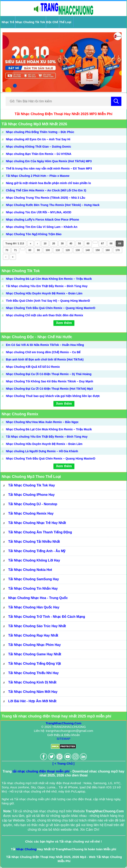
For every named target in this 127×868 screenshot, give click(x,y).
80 (30, 250)
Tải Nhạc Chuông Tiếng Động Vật (35, 664)
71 (15, 250)
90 (38, 250)
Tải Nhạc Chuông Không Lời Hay (34, 560)
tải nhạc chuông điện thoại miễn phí (41, 771)
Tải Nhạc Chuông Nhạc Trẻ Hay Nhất (37, 523)
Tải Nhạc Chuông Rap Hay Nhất (33, 635)
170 (118, 250)
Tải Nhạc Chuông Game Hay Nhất (35, 654)
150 (98, 250)
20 (54, 244)
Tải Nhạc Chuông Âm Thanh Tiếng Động (40, 532)
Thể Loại (65, 22)
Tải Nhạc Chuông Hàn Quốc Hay (34, 607)
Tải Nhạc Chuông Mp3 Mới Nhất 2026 (34, 124)
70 (7, 250)
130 (78, 250)
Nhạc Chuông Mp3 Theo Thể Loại (31, 477)
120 (68, 250)
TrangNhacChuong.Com (64, 723)
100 (48, 250)
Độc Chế (52, 22)
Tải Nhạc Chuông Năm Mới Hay (33, 692)
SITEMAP (64, 739)
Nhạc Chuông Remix (20, 414)
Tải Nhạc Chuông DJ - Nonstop (33, 504)
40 (71, 244)
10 (45, 244)
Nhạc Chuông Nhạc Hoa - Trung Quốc (38, 598)
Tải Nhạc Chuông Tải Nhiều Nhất (34, 542)
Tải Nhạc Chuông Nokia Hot (30, 570)
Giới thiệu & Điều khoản (63, 735)
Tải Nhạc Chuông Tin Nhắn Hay (33, 589)
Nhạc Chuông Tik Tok (30, 22)
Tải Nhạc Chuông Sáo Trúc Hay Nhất (37, 626)
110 (58, 250)
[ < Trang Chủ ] (63, 763)
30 (62, 244)
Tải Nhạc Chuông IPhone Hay (31, 495)
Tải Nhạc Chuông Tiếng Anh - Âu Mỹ (37, 551)
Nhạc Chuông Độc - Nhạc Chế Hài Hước (37, 337)
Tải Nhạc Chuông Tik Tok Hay (32, 485)
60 (88, 244)
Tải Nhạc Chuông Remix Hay (31, 513)
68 (111, 244)
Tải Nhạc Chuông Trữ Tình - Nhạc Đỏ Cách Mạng (47, 617)
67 (102, 244)
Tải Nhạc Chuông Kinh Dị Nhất (32, 682)
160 (108, 250)
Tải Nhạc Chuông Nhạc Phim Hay (35, 645)
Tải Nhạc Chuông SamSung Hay (34, 579)
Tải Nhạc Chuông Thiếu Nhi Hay (34, 673)
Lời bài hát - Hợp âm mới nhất (32, 701)
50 (80, 244)
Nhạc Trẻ (8, 22)
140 (88, 250)
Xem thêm (64, 323)
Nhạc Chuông (26, 849)
